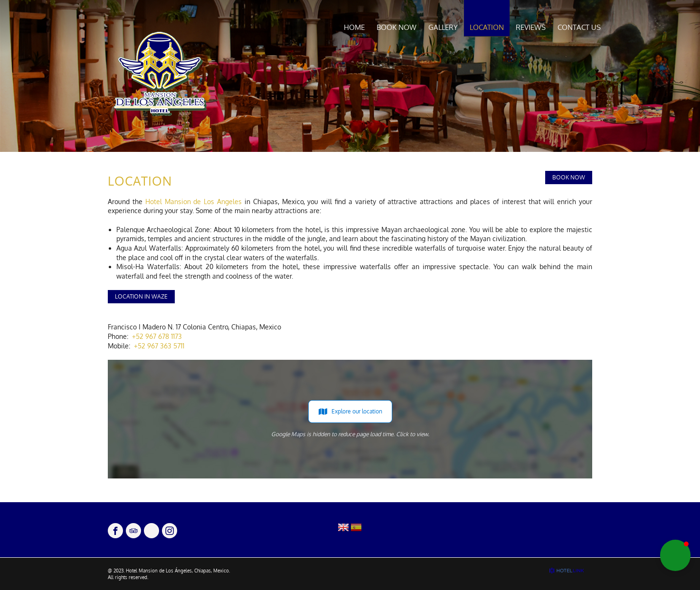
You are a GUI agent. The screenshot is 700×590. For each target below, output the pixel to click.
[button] (675, 555)
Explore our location (350, 412)
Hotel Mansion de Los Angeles (194, 201)
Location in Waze (141, 296)
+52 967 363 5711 (159, 346)
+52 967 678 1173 (157, 336)
